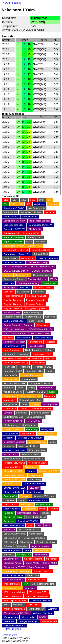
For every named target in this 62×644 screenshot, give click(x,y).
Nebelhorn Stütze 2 (34, 459)
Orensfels (25, 496)
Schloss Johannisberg (35, 538)
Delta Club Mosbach (48, 258)
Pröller (42, 509)
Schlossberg (10, 542)
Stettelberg (24, 571)
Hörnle (50, 371)
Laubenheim (10, 409)
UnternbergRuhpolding (43, 584)
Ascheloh (50, 212)
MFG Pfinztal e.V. (37, 442)
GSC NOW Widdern (40, 333)
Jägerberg (9, 388)
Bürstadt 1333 (41, 254)
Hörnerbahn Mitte (34, 371)
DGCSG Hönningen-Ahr (15, 267)
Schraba (8, 546)
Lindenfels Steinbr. (40, 413)
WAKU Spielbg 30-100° (15, 601)
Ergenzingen (10, 288)
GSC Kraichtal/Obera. (14, 329)
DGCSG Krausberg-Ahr (43, 267)
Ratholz (46, 513)
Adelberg (53, 204)
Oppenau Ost (10, 496)
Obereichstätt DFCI (49, 471)
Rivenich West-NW (13, 517)
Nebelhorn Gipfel (12, 459)
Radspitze (9, 513)
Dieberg (8, 275)
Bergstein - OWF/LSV (14, 229)
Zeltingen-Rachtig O (28, 621)
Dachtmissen (28, 258)
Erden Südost (50, 283)
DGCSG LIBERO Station (16, 271)
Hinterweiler (23, 354)
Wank (6, 605)
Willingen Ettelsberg (43, 613)
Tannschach (33, 575)
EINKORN (9, 283)
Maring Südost (11, 434)
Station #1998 (50, 563)
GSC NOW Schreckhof (15, 333)
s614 (48, 525)
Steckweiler (9, 571)
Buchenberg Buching (42, 250)
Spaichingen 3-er (12, 559)
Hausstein (51, 342)
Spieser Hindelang (33, 559)
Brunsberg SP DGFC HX (16, 250)
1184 (15, 200)
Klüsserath (50, 396)
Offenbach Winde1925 (15, 488)
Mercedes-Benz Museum (30, 438)
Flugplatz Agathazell (37, 296)
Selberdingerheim (12, 550)
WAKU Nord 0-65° (38, 592)
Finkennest (39, 292)
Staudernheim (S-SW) (14, 567)
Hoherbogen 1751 (43, 367)
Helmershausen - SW (14, 346)
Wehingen (18, 605)
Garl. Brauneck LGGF (14, 321)
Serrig (28, 550)
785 (13, 204)
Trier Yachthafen (12, 584)
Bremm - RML (35, 246)
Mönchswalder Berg (28, 446)
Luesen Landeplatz (13, 429)
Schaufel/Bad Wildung (14, 534)
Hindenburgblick (33, 350)
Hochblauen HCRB (42, 354)
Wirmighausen (11, 617)
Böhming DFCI (35, 237)
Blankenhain (35, 229)
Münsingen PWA (37, 450)
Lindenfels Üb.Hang (13, 417)
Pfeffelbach (27, 505)
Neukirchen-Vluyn (37, 463)
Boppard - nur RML (13, 242)
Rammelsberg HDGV (28, 513)
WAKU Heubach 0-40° (15, 592)
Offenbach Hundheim (34, 484)
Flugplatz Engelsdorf (36, 300)
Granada (28, 325)
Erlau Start (25, 288)
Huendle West (10, 379)
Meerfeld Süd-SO (47, 434)
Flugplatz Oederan (35, 304)
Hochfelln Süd (35, 358)
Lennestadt (22, 413)
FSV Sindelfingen (33, 313)
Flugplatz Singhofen (13, 308)
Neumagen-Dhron (12, 467)
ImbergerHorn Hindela (40, 384)
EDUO (54, 279)
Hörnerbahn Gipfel (13, 371)
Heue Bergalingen (12, 350)
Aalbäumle (39, 204)
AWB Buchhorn (30, 217)
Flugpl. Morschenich (13, 296)
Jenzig (31, 388)
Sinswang (8, 555)
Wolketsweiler (28, 617)
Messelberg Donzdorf (14, 442)
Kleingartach (10, 396)
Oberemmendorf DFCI (15, 475)
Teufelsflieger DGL (36, 580)
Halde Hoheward (43, 338)
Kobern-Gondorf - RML (31, 400)
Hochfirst (50, 358)
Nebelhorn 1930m (30, 454)
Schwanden (22, 546)
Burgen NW (9, 254)
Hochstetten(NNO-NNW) (16, 363)
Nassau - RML (11, 454)
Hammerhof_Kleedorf (14, 342)
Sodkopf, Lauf (24, 555)
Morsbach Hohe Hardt (14, 450)
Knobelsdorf (10, 400)
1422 (24, 200)
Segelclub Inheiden (41, 546)
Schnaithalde (26, 542)
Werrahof (52, 609)
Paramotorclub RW (38, 500)
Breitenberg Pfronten (14, 246)
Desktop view (10, 635)
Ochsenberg (35, 479)
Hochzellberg (38, 363)
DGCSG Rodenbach (42, 271)
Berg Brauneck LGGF (14, 225)
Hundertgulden (29, 379)
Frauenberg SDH (12, 313)
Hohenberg (24, 367)
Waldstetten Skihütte (41, 601)
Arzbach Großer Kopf (31, 212)
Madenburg (32, 429)
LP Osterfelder (29, 425)
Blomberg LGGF (31, 233)
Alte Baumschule (37, 208)
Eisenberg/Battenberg (28, 283)
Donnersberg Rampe (14, 279)
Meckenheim (28, 434)
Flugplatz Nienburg (13, 304)
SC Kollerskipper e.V (29, 530)
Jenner (21, 388)
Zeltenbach (9, 621)
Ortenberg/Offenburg (44, 496)
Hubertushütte (11, 375)
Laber (24, 404)
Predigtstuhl (29, 509)
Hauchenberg (35, 342)
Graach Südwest (12, 325)
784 (5, 204)
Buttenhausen (10, 258)
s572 (39, 525)
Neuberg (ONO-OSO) (14, 463)
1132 (6, 200)
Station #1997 (32, 563)
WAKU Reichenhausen (37, 596)
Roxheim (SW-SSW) (28, 521)
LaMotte (35, 404)
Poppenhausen (44, 505)
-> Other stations (11, 3)
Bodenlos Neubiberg (14, 237)
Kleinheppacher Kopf (30, 396)
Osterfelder (9, 500)
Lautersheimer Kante (41, 409)
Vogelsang (30, 588)
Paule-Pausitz (10, 505)
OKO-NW (34, 488)
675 (50, 200)
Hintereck (8, 354)
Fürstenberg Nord (12, 317)
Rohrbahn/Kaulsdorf (36, 517)
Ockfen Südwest (12, 484)
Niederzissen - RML (13, 471)
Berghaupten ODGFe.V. (40, 225)
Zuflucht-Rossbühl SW (15, 626)
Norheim (31, 471)
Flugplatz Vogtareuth (37, 308)
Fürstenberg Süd (33, 317)
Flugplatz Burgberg (13, 300)
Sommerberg (41, 555)
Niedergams (31, 467)
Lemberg (8, 413)
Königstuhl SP (11, 404)
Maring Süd (47, 429)
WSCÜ (43, 617)
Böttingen (40, 242)
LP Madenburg (11, 425)
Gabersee (50, 317)
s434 (30, 525)
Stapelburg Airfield (13, 563)
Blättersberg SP (11, 233)
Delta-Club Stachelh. (14, 262)
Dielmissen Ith (22, 275)
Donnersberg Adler (42, 275)
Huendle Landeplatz (31, 375)
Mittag (53, 442)
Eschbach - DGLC (43, 288)
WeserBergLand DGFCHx (16, 613)
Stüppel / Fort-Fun (42, 571)
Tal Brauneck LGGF (13, 575)
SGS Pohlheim (42, 550)
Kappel (53, 392)
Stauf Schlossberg (38, 567)
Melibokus (9, 438)
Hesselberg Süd (36, 346)
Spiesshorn (52, 559)
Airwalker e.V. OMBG (14, 208)
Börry (29, 242)
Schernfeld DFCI (12, 538)
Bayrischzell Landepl (40, 221)
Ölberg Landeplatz (13, 492)
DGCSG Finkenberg (38, 262)
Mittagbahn (9, 446)
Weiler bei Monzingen (14, 609)
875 (21, 204)
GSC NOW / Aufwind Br (41, 329)
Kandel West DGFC (35, 392)
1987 (42, 200)
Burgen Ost (25, 254)
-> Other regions (11, 629)
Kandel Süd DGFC (13, 392)
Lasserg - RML (50, 404)
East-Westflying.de (37, 279)
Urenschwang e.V (12, 588)
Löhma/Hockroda (35, 417)
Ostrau (22, 500)
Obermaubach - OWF (14, 479)
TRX (26, 584)
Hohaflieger (9, 367)
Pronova (54, 509)
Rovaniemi (9, 521)
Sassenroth (9, 530)
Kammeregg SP (46, 388)
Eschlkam (8, 292)
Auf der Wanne (11, 217)
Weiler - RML (33, 605)
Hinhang (49, 350)
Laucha (23, 409)
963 (28, 204)
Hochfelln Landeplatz (14, 358)
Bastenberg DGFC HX (15, 221)
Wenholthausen (36, 609)
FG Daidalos (23, 292)
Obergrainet (35, 475)
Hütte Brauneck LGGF (15, 384)
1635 (33, 200)
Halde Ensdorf (23, 338)
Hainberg (8, 338)
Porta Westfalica (12, 509)
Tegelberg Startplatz (13, 580)
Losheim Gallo (33, 421)
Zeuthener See (49, 621)
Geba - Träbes (36, 321)
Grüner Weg (42, 325)
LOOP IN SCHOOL (13, 421)
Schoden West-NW (46, 542)
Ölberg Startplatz (34, 492)
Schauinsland (36, 534)
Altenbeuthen (10, 212)
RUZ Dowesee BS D (14, 525)
